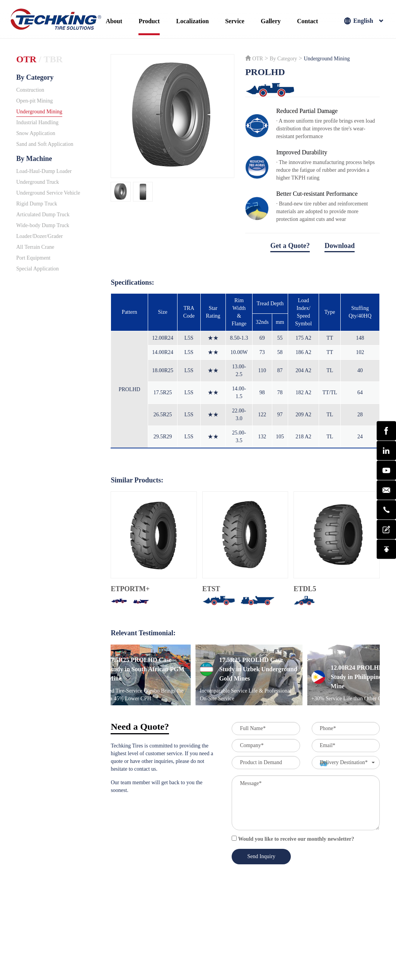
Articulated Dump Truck (43, 215)
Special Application (38, 269)
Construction (30, 90)
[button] (346, 763)
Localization (192, 21)
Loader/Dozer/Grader (39, 236)
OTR (26, 59)
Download (340, 246)
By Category (35, 77)
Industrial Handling (37, 122)
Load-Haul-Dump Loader (44, 171)
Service (235, 21)
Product (149, 21)
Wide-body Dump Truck (43, 225)
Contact (307, 21)
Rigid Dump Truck (37, 204)
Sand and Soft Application (45, 144)
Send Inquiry (261, 856)
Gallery (271, 21)
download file (312, 257)
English (364, 21)
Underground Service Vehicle (48, 193)
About (114, 21)
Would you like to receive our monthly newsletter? (293, 839)
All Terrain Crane (35, 247)
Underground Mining (39, 112)
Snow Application (36, 133)
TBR (53, 59)
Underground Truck (38, 182)
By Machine (34, 159)
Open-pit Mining (35, 101)
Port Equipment (33, 258)
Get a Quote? (290, 246)
